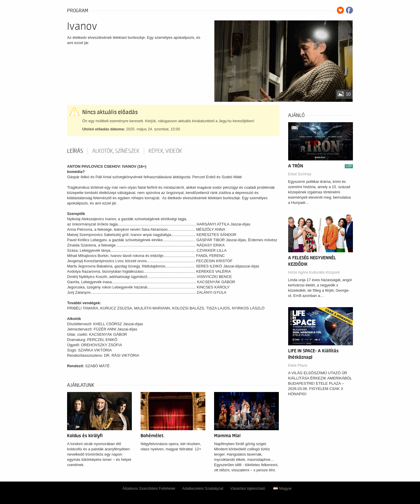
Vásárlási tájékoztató (248, 488)
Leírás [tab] (75, 151)
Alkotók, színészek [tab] (116, 151)
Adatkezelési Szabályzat (203, 488)
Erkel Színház (300, 174)
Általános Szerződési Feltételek (149, 488)
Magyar (282, 488)
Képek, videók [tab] (165, 151)
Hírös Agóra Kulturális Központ (314, 272)
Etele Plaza (298, 365)
